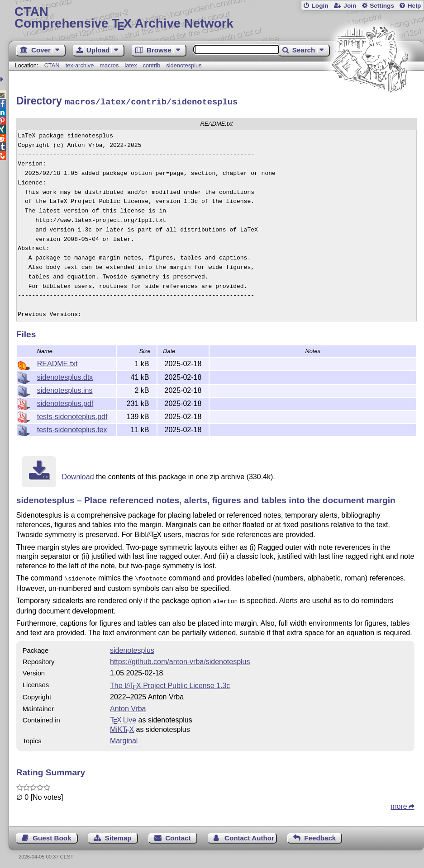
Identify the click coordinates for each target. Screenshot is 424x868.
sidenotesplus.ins (65, 389)
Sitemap (118, 835)
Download (78, 475)
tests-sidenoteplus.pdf (72, 415)
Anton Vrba (128, 705)
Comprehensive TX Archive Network (216, 18)
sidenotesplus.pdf (65, 402)
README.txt (57, 362)
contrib (152, 65)
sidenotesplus (184, 65)
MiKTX (122, 726)
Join (350, 6)
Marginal (124, 738)
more (399, 803)
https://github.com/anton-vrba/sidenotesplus (180, 658)
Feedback (320, 835)
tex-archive (80, 65)
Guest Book (52, 835)
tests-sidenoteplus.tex (72, 428)
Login (320, 6)
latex (131, 65)
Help (414, 6)
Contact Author (249, 835)
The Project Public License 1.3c (170, 682)
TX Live (123, 717)
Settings (382, 6)
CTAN (52, 65)
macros (109, 65)
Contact (178, 835)
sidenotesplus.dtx (65, 376)
